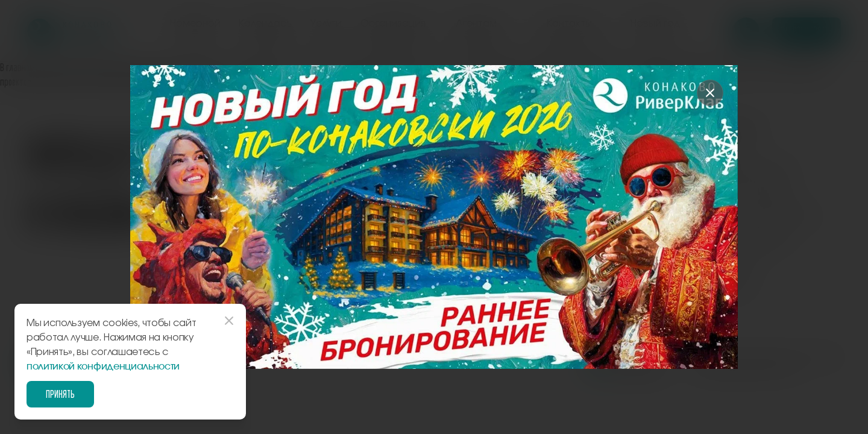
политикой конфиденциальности (103, 366)
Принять (60, 394)
